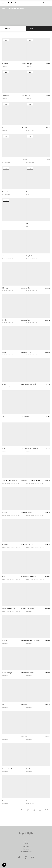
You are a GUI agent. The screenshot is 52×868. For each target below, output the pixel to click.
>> (47, 810)
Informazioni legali (26, 852)
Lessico (26, 841)
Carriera (26, 846)
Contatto (26, 849)
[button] (4, 865)
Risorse (26, 844)
